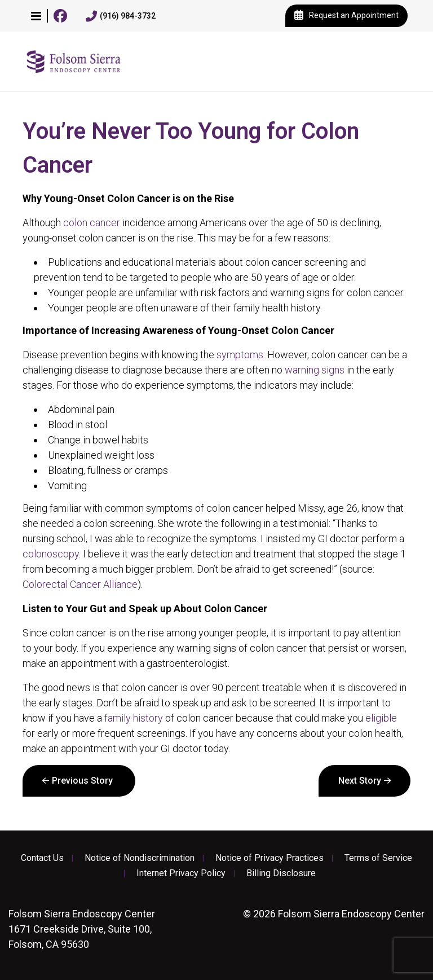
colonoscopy (51, 554)
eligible (381, 718)
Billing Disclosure (281, 873)
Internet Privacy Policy (181, 873)
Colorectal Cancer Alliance (80, 584)
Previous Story (82, 781)
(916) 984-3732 (121, 16)
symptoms (240, 355)
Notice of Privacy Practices (269, 858)
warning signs (315, 370)
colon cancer (92, 223)
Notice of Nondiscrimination (140, 858)
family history (134, 718)
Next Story (360, 781)
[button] (36, 16)
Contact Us (42, 858)
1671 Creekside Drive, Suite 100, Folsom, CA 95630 (82, 929)
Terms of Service (378, 858)
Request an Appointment (346, 16)
